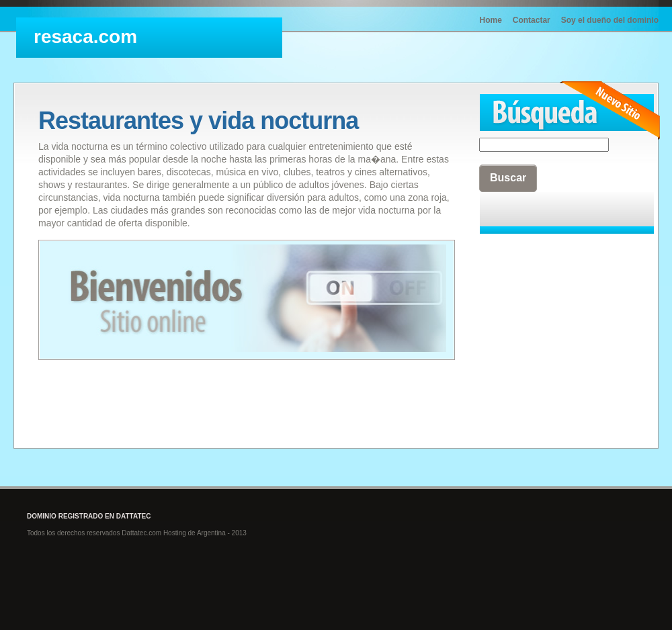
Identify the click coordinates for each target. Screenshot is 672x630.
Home (491, 20)
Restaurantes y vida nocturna (198, 121)
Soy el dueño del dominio (610, 20)
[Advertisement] (546, 310)
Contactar (532, 20)
